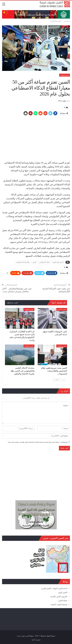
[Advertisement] (36, 137)
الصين (34, 262)
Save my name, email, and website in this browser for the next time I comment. (37, 442)
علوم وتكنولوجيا (65, 75)
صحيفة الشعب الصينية (59, 604)
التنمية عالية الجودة (58, 262)
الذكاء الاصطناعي (44, 262)
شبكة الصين (63, 600)
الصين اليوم (63, 592)
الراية (33, 640)
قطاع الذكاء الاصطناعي (23, 262)
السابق (63, 380)
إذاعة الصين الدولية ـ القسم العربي (54, 588)
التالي (56, 380)
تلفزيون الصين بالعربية (59, 596)
